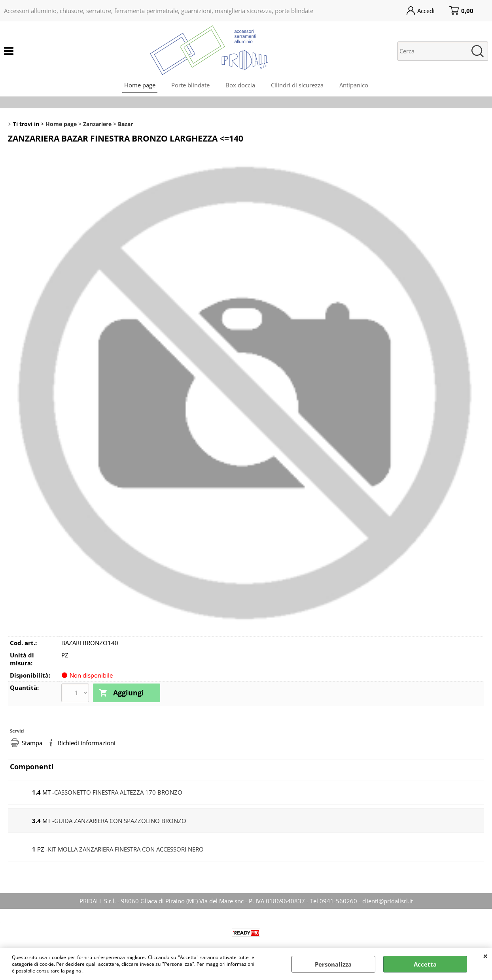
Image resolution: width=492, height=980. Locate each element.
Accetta (425, 964)
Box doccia (240, 85)
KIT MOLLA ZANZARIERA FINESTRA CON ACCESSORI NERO (126, 849)
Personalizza (333, 964)
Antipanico (354, 85)
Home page (140, 85)
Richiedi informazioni (87, 743)
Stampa (32, 743)
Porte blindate (190, 85)
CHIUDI (485, 956)
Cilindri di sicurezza (297, 85)
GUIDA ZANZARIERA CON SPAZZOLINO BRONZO (120, 821)
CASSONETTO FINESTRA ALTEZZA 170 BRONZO (118, 792)
